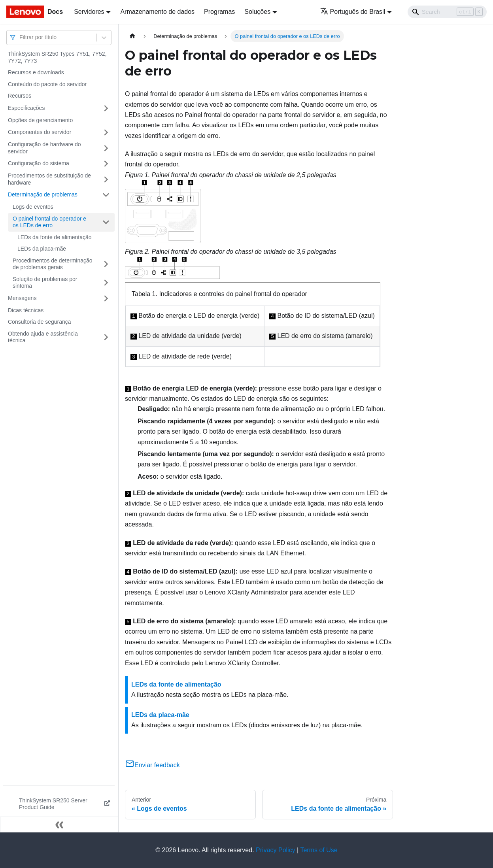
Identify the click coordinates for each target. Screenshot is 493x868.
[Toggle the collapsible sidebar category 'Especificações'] (106, 108)
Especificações (26, 108)
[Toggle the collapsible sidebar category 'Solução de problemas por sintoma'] (106, 283)
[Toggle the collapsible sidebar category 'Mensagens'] (106, 298)
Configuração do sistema (39, 163)
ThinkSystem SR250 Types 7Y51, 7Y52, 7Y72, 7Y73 (57, 57)
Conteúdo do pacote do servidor (47, 84)
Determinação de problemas (43, 194)
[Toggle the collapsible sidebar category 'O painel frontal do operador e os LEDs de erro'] (106, 222)
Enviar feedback (152, 765)
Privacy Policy (276, 850)
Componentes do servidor (40, 132)
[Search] (447, 12)
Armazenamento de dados (157, 12)
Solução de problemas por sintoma (45, 283)
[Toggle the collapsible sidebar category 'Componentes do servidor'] (106, 132)
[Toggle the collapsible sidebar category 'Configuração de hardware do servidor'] (106, 148)
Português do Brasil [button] (353, 12)
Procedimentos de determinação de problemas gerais (53, 264)
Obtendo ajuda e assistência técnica (43, 337)
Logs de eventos (33, 207)
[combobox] (20, 37)
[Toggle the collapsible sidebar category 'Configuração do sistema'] (106, 164)
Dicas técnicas (26, 310)
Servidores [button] (89, 12)
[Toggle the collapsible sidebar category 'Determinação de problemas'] (106, 195)
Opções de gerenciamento (40, 120)
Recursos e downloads (36, 72)
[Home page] (132, 36)
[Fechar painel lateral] (59, 825)
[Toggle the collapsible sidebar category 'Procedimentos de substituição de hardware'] (106, 179)
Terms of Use (319, 850)
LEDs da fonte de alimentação (55, 237)
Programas (219, 12)
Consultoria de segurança (40, 322)
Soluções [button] (257, 12)
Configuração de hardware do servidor (44, 148)
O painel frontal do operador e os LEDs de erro (49, 222)
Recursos (20, 96)
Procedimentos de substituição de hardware (49, 179)
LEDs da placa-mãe (42, 249)
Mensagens (22, 298)
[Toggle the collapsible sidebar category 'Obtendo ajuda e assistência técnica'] (106, 337)
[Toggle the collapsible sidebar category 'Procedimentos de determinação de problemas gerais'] (106, 264)
